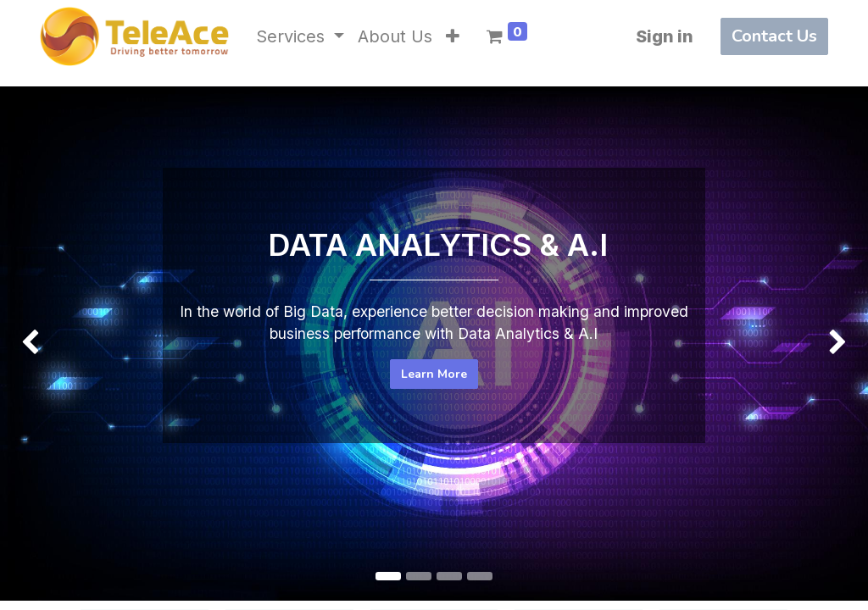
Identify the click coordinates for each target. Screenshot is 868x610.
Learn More (434, 374)
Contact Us (774, 36)
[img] (35, 309)
